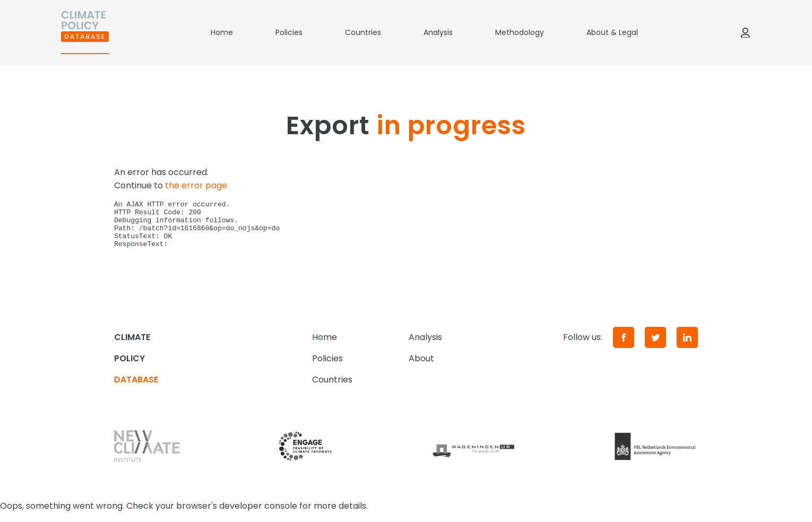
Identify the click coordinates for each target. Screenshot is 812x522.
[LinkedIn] (687, 347)
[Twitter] (655, 347)
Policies (289, 32)
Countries (363, 32)
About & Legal (612, 32)
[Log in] (745, 32)
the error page (196, 185)
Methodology (520, 32)
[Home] (85, 32)
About (421, 368)
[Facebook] (624, 347)
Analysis (438, 32)
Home (222, 32)
